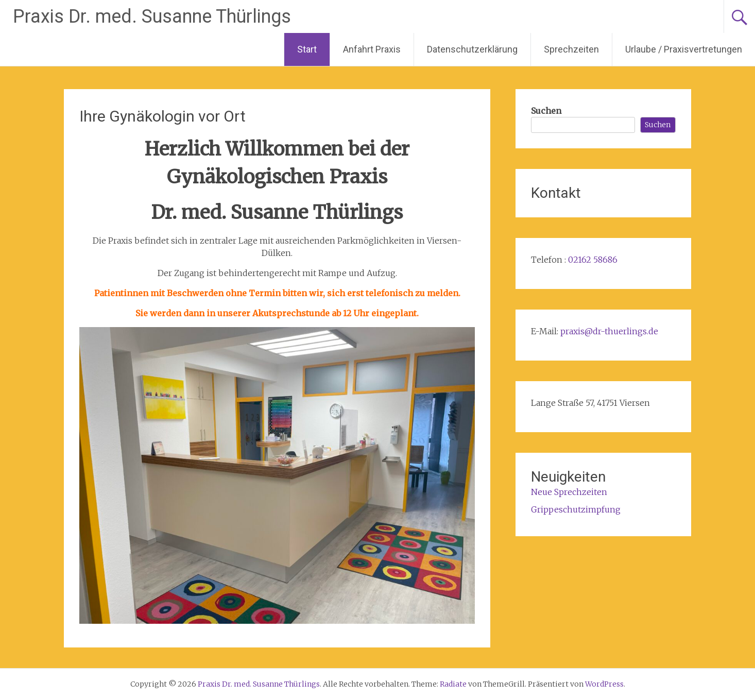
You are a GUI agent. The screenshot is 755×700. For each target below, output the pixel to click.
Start (307, 49)
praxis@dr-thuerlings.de (609, 331)
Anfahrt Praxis (372, 49)
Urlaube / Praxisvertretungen (684, 49)
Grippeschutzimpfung (576, 509)
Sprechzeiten (571, 49)
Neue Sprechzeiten (569, 492)
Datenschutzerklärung (472, 49)
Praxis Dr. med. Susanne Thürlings (152, 16)
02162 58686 (593, 260)
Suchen (546, 111)
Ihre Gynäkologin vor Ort (162, 116)
